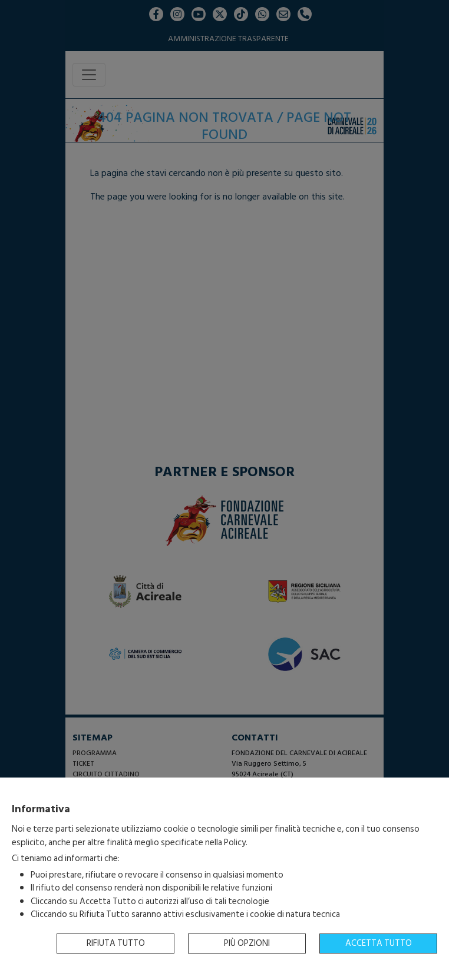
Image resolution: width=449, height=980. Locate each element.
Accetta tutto (379, 943)
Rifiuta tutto (116, 943)
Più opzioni (247, 943)
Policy (235, 843)
